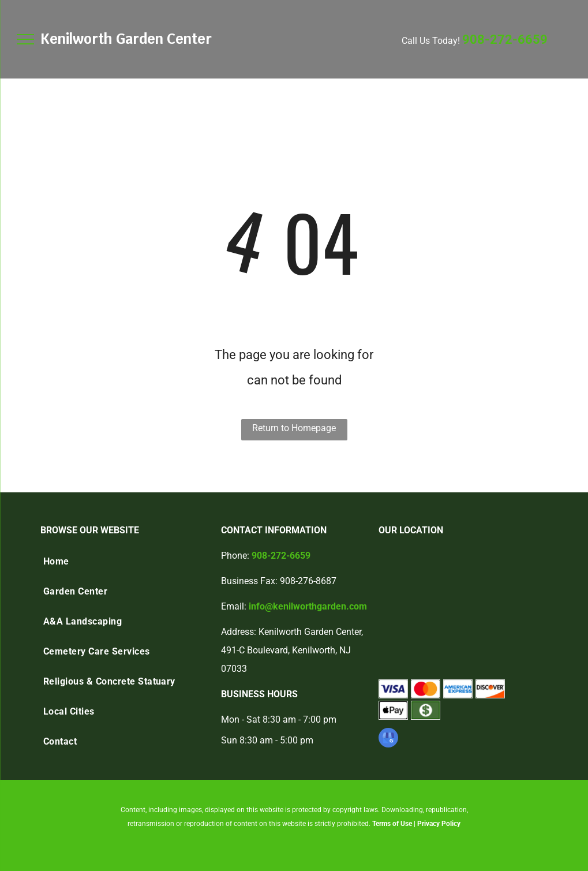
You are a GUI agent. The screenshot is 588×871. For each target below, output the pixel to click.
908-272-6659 (505, 40)
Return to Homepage (294, 428)
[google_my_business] (388, 739)
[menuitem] (125, 562)
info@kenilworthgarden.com (308, 606)
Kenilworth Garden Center (126, 39)
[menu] (25, 39)
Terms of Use (392, 824)
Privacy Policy (439, 824)
